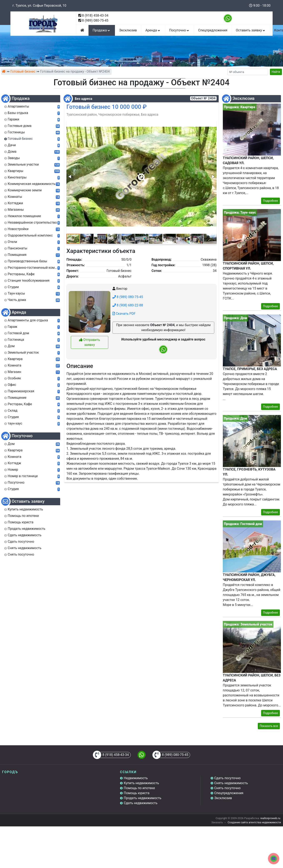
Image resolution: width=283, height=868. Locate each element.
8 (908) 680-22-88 (128, 305)
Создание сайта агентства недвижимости (254, 822)
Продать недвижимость (143, 798)
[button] (141, 175)
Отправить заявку (90, 342)
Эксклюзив (128, 30)
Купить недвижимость (141, 783)
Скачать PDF (124, 314)
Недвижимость (136, 778)
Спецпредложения (213, 30)
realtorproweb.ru (270, 818)
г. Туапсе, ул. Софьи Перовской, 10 (39, 6)
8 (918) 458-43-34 (95, 15)
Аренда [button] (153, 30)
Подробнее (271, 201)
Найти (276, 72)
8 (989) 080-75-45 (95, 20)
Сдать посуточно (228, 778)
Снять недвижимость (231, 783)
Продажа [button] (102, 30)
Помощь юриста (137, 793)
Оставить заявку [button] (251, 30)
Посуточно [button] (180, 30)
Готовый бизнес (23, 71)
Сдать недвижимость (141, 803)
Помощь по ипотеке (139, 788)
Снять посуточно (228, 788)
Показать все (269, 726)
